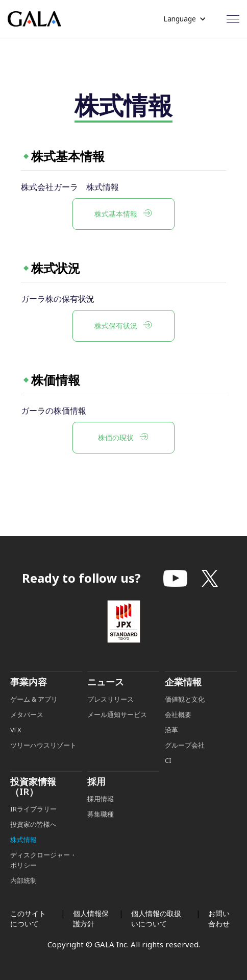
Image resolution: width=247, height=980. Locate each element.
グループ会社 (185, 760)
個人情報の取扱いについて (156, 918)
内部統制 (23, 895)
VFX (16, 745)
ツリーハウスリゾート (43, 760)
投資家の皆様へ (33, 839)
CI (168, 775)
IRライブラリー (33, 824)
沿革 (171, 745)
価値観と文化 (185, 714)
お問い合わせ (219, 918)
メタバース (27, 729)
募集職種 (101, 829)
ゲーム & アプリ (34, 714)
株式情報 (23, 854)
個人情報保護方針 (91, 918)
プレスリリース (110, 714)
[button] (185, 19)
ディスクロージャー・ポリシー (43, 875)
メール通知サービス (117, 729)
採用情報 (101, 814)
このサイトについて (28, 918)
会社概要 (178, 729)
